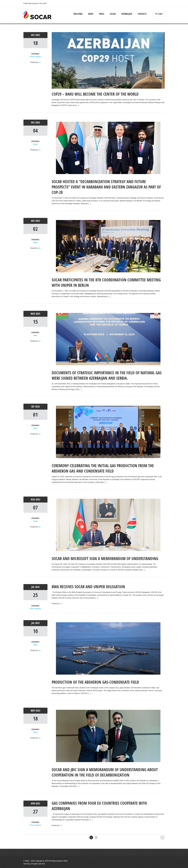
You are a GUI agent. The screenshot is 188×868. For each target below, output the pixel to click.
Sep (33, 407)
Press (102, 14)
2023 (38, 35)
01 (35, 415)
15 (35, 322)
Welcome (78, 14)
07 (35, 508)
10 (35, 631)
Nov (33, 314)
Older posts (158, 837)
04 (35, 131)
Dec (33, 35)
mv (39, 62)
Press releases (35, 57)
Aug (33, 499)
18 (35, 43)
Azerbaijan (127, 14)
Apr (33, 803)
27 (35, 812)
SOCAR (113, 14)
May (33, 711)
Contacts (142, 14)
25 (35, 595)
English (159, 14)
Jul (33, 587)
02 (35, 229)
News (91, 14)
